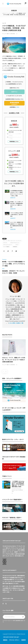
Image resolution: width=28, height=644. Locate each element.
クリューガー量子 (6, 34)
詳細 (8, 592)
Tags (4, 239)
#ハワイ (17, 245)
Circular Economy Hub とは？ (11, 637)
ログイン (14, 92)
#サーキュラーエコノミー (8, 245)
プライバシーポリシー (14, 640)
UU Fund (17, 580)
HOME (4, 13)
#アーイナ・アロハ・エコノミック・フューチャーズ (12, 241)
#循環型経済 (15, 247)
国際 (13, 13)
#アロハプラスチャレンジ (15, 243)
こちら (17, 107)
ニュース (9, 13)
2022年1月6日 (12, 365)
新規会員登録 (14, 103)
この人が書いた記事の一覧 (16, 323)
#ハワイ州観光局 (6, 247)
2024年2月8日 (12, 34)
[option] (14, 352)
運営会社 (5, 640)
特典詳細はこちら (14, 142)
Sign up (23, 617)
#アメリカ (5, 243)
